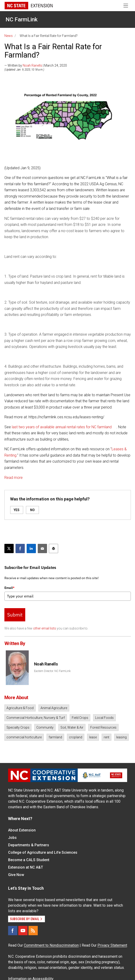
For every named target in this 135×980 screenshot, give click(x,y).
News (9, 36)
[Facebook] (13, 931)
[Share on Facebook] (20, 548)
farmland (55, 737)
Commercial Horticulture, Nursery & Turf (36, 718)
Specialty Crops (18, 727)
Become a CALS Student (29, 860)
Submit (15, 615)
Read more (14, 478)
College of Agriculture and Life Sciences (43, 852)
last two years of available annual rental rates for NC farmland (62, 427)
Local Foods (104, 718)
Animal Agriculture (54, 708)
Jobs (12, 838)
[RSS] (33, 931)
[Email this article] (42, 548)
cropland (76, 737)
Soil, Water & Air (72, 727)
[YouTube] (23, 931)
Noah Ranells (32, 65)
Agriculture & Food (20, 708)
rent (107, 737)
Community (45, 727)
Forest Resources (103, 727)
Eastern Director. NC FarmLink (52, 671)
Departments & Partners (29, 845)
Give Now (16, 875)
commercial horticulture (24, 737)
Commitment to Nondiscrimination (51, 945)
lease (93, 737)
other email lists (45, 628)
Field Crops (80, 718)
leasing (121, 737)
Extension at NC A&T (26, 867)
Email (9, 588)
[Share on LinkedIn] (31, 548)
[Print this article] (53, 548)
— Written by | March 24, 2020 (36, 65)
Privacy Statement (112, 945)
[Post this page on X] (9, 548)
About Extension (22, 830)
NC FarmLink (22, 19)
